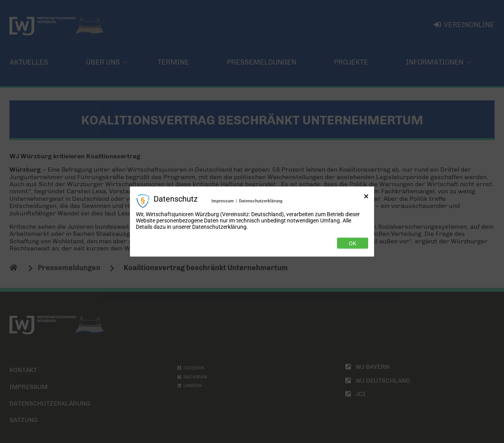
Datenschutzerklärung (261, 201)
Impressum (223, 201)
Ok (353, 243)
